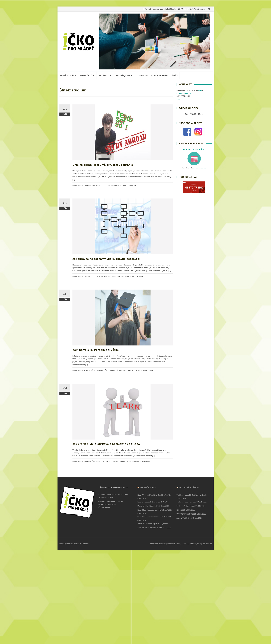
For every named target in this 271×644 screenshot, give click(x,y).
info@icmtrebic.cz (184, 93)
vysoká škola (148, 370)
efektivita (108, 276)
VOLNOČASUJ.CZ (148, 487)
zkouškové (146, 461)
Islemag (63, 544)
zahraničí (132, 185)
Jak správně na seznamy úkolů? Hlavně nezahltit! (106, 259)
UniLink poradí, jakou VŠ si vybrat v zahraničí (103, 165)
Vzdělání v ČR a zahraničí (93, 185)
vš (127, 185)
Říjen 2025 (181, 510)
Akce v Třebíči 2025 (185, 518)
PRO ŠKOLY (104, 76)
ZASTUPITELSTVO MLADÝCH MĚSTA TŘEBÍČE (157, 76)
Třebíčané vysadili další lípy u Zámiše (192, 495)
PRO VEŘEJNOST (123, 76)
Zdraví (105, 461)
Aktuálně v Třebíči (189, 487)
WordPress (84, 544)
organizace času (118, 276)
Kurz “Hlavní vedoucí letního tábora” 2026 (155, 510)
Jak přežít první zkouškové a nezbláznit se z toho (106, 444)
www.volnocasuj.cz (200, 168)
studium (123, 185)
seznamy (133, 276)
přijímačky (132, 370)
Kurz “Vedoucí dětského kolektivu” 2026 (154, 495)
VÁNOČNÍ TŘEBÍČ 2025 (186, 514)
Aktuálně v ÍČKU (68, 76)
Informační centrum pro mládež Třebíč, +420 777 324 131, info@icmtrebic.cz (174, 9)
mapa (200, 90)
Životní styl (88, 276)
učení (129, 461)
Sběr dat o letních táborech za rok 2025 (154, 517)
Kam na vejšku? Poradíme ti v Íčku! (96, 350)
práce (127, 276)
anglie (117, 185)
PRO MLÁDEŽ (86, 76)
